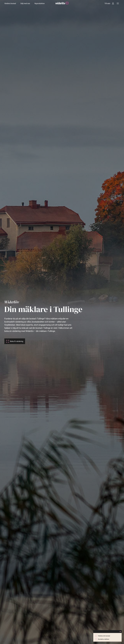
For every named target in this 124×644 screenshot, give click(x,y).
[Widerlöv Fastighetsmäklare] (62, 3)
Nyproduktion (40, 3)
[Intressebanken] (113, 3)
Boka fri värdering (17, 341)
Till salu (107, 3)
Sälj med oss (25, 3)
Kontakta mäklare (104, 639)
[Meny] (118, 3)
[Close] (120, 632)
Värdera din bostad (104, 636)
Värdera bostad (10, 3)
